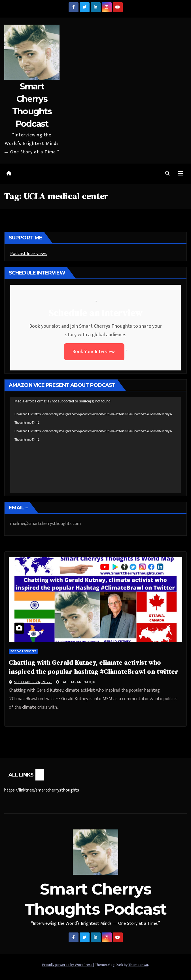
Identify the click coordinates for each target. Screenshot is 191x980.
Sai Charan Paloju (76, 682)
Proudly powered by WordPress (68, 965)
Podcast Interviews (28, 254)
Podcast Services (23, 651)
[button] (167, 174)
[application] (95, 445)
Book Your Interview (94, 352)
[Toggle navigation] (181, 174)
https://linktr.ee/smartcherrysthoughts (42, 790)
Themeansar (138, 965)
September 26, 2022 (33, 682)
